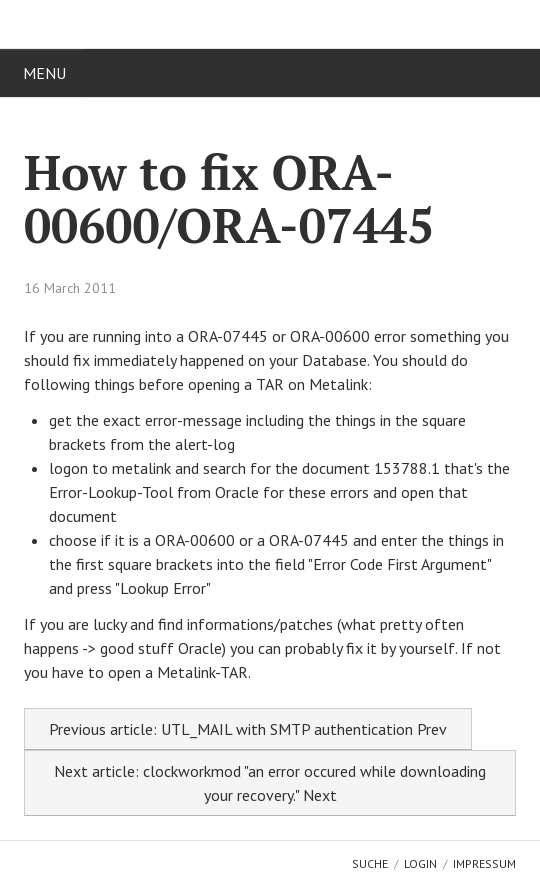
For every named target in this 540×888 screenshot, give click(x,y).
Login (420, 863)
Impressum (484, 863)
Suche (370, 863)
